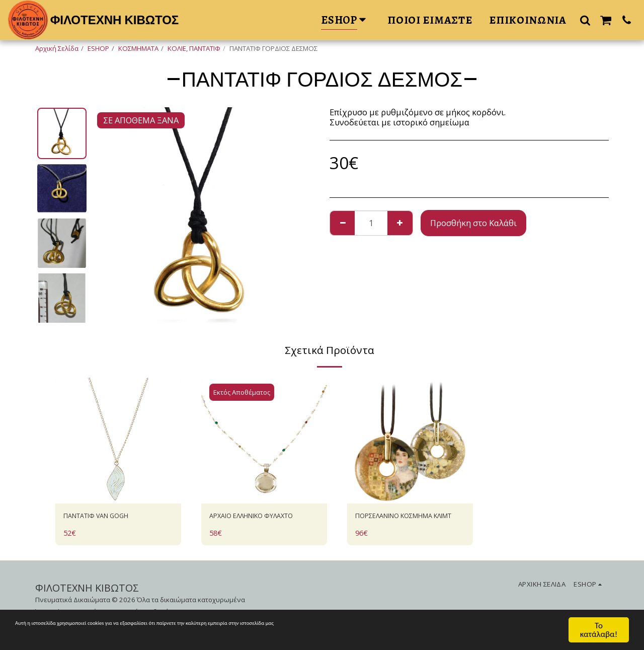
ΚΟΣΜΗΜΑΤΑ (138, 48)
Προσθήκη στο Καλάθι (473, 223)
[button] (585, 20)
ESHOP (98, 48)
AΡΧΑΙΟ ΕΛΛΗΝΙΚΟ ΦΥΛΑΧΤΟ (245, 524)
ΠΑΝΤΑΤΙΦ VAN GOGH (107, 517)
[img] (118, 441)
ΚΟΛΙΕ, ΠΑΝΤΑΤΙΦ (194, 48)
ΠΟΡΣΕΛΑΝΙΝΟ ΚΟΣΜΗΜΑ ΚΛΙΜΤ (407, 524)
